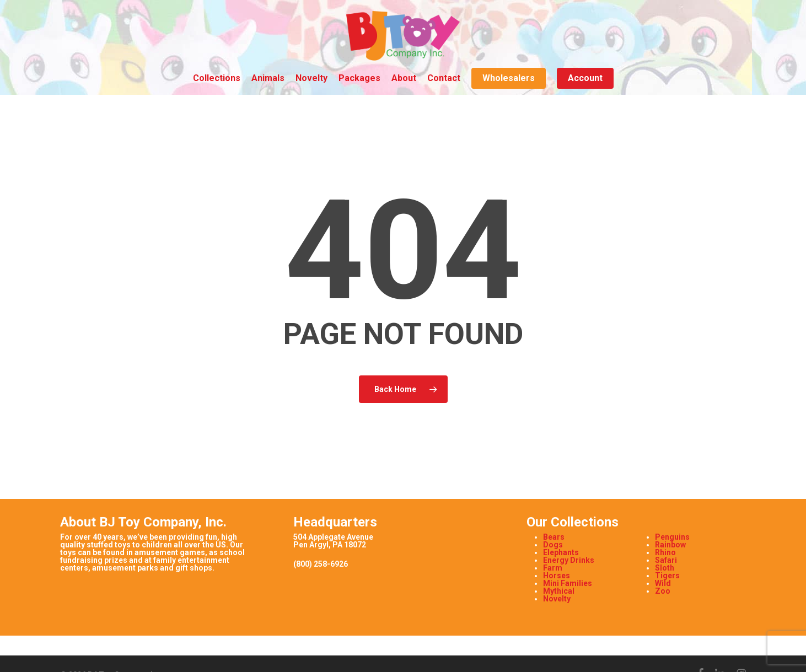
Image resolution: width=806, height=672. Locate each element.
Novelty (557, 599)
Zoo (663, 591)
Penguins (672, 537)
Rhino (665, 552)
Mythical (559, 591)
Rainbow (670, 545)
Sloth (665, 568)
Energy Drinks (569, 560)
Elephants (561, 552)
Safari (666, 560)
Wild (663, 583)
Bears (554, 537)
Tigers (667, 576)
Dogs (553, 545)
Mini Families (568, 583)
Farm (553, 568)
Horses (557, 576)
